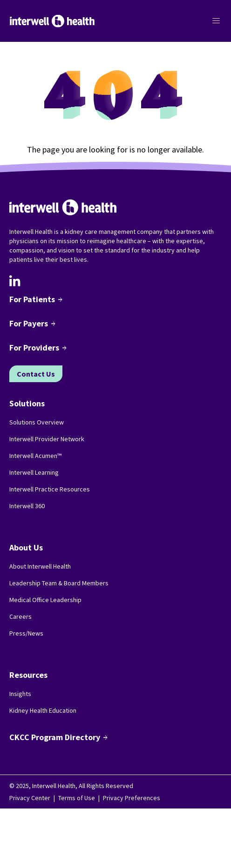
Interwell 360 (27, 506)
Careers (20, 616)
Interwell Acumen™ (35, 456)
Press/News (26, 633)
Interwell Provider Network (47, 439)
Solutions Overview (37, 422)
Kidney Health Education (43, 710)
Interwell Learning (34, 472)
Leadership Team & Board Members (59, 583)
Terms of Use (77, 798)
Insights (20, 694)
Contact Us (36, 374)
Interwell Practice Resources (50, 489)
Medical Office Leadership (45, 600)
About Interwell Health (40, 566)
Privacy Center (30, 798)
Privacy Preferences (132, 798)
